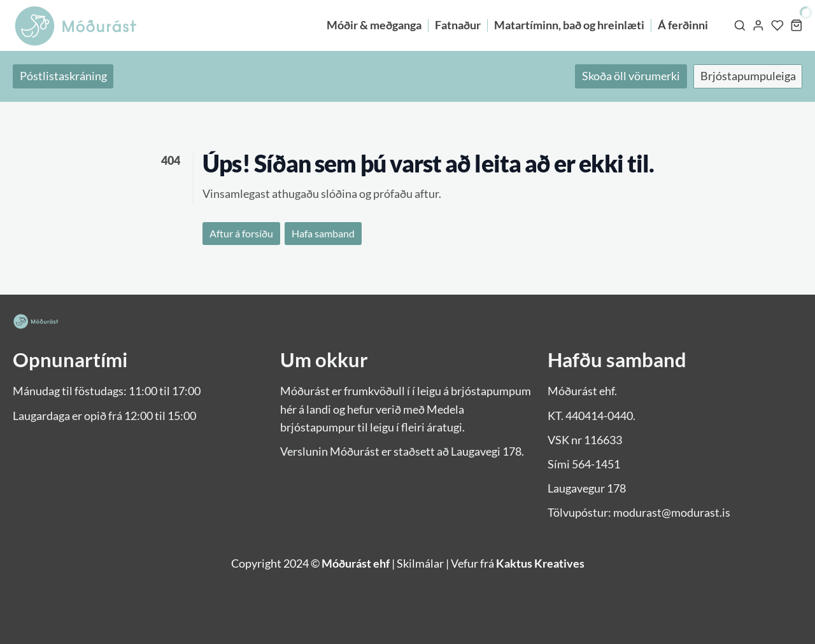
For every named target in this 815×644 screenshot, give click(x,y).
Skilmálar (420, 563)
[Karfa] (797, 25)
